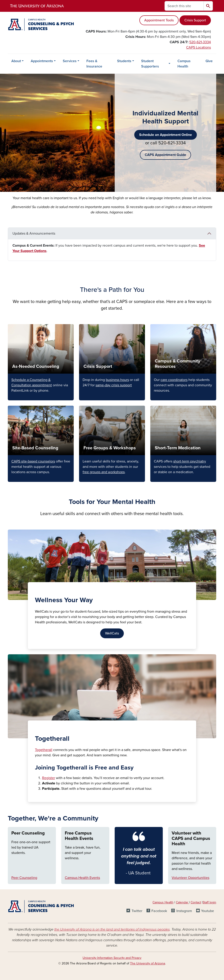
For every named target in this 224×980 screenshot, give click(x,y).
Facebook (159, 911)
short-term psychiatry (190, 461)
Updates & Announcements (34, 233)
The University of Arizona (148, 963)
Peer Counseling (28, 833)
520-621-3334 (200, 42)
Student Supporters (150, 64)
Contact (196, 902)
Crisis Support (195, 20)
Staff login (209, 902)
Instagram (184, 911)
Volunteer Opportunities (190, 878)
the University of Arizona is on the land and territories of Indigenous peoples (112, 929)
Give (209, 61)
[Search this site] (184, 6)
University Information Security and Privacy (112, 958)
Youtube (208, 911)
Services (70, 61)
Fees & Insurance (94, 64)
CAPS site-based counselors (33, 461)
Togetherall (44, 750)
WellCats (112, 633)
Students (124, 61)
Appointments (42, 61)
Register (49, 778)
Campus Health (184, 64)
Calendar (182, 902)
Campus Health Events (82, 878)
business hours (117, 380)
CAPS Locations (199, 47)
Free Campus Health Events (79, 836)
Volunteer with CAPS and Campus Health (191, 839)
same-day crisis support (114, 385)
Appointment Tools (159, 20)
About (16, 61)
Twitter (137, 911)
